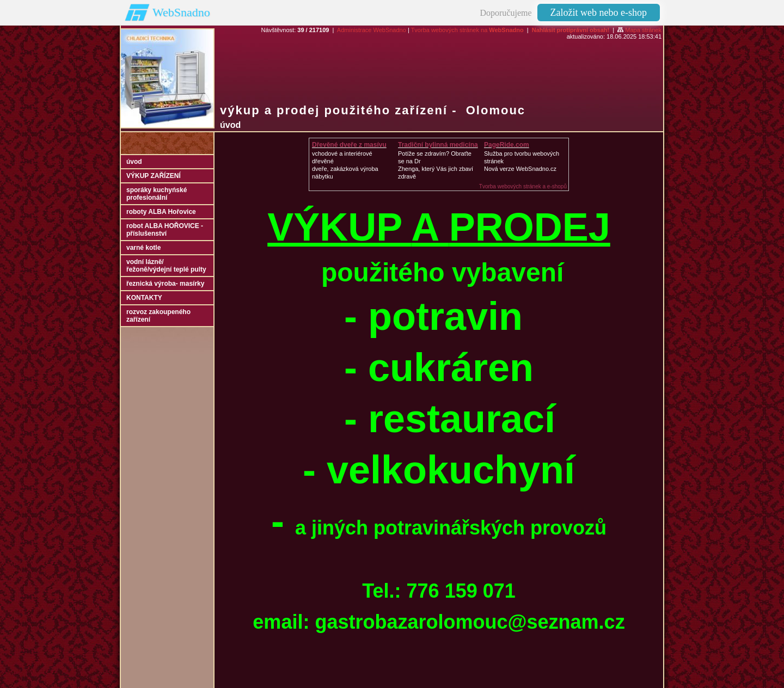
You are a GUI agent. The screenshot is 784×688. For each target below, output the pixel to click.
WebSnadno (181, 12)
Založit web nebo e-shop (599, 13)
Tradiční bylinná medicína (438, 145)
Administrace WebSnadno (372, 30)
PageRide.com (507, 145)
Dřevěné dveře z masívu (349, 145)
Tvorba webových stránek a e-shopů (523, 186)
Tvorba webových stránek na (467, 30)
